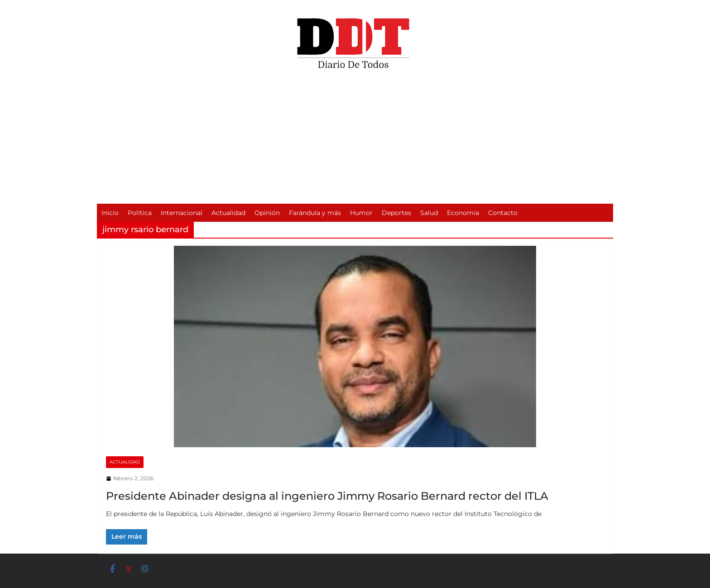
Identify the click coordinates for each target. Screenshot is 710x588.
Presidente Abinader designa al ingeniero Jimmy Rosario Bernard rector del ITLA (327, 496)
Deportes (396, 213)
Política (140, 213)
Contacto (503, 213)
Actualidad (228, 213)
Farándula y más (315, 213)
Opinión (267, 213)
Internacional (182, 213)
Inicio (110, 213)
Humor (361, 213)
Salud (429, 213)
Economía (463, 213)
